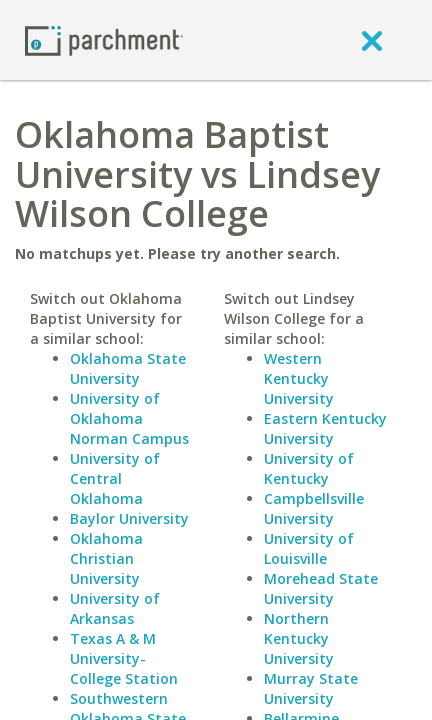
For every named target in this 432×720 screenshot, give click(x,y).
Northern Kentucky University (299, 638)
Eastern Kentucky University (325, 428)
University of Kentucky (309, 468)
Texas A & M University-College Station (124, 658)
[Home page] (104, 39)
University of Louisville (309, 548)
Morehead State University (321, 588)
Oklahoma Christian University (106, 558)
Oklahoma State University (128, 368)
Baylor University (129, 518)
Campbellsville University (314, 508)
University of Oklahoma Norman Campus (129, 418)
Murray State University (311, 688)
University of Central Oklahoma (115, 478)
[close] (372, 40)
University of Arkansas (115, 608)
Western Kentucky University (299, 378)
